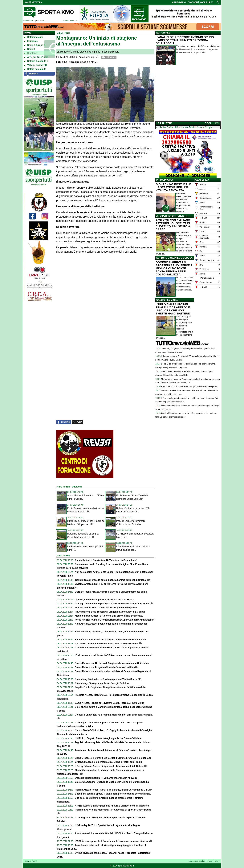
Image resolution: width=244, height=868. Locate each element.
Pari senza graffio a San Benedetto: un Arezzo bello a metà (107, 644)
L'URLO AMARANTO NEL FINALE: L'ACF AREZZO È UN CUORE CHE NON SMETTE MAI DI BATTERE (173, 309)
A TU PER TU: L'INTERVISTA (172, 216)
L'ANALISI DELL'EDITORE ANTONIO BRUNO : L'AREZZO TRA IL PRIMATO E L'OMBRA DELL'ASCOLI (186, 40)
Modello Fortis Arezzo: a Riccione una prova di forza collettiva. (109, 616)
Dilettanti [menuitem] (31, 53)
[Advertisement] (188, 94)
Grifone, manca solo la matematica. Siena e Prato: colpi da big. (109, 762)
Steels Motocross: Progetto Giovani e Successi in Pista (105, 667)
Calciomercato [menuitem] (34, 37)
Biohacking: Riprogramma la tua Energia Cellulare (102, 683)
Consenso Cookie (197, 861)
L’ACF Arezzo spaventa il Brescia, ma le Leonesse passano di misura (112, 841)
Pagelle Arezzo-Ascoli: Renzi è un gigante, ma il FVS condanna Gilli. (112, 790)
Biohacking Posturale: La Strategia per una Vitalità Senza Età (108, 679)
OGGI (208, 123)
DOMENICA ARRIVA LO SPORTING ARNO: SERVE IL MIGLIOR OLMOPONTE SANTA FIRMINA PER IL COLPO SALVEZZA (174, 268)
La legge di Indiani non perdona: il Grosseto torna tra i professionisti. (113, 604)
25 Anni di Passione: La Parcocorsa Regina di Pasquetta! (106, 608)
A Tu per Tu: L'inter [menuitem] (36, 57)
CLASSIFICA (202, 180)
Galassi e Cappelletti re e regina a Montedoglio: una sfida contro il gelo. (114, 715)
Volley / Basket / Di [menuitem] (36, 65)
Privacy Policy (213, 861)
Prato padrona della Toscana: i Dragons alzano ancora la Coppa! (110, 612)
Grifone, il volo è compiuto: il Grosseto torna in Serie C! (105, 600)
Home (28, 33)
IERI (217, 123)
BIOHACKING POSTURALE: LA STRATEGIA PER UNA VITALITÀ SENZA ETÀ (174, 187)
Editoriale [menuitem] (31, 41)
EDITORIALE (163, 33)
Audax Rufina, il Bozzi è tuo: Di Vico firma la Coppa (186, 127)
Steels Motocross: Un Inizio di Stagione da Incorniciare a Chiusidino (112, 663)
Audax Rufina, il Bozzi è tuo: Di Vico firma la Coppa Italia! (106, 560)
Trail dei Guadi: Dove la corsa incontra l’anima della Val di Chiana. (111, 580)
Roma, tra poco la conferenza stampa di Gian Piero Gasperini (189, 386)
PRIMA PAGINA (165, 180)
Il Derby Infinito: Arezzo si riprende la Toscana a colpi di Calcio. (109, 766)
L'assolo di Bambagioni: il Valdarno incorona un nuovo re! (107, 778)
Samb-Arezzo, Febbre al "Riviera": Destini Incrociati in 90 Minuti (110, 703)
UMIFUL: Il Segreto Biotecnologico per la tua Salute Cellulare (108, 738)
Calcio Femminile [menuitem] (35, 69)
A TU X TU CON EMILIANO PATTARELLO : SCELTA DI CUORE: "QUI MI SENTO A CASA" (173, 225)
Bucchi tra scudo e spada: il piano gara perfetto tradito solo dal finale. (113, 794)
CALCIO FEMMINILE (167, 300)
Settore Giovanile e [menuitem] (36, 61)
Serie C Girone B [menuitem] (35, 45)
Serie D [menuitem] (30, 49)
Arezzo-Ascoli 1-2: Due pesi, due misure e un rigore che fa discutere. (112, 806)
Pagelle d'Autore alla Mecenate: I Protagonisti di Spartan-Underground (113, 810)
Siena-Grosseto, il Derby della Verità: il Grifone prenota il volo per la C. (113, 758)
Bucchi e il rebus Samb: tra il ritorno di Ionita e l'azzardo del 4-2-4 (110, 640)
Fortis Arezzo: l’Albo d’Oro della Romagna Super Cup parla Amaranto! (113, 620)
